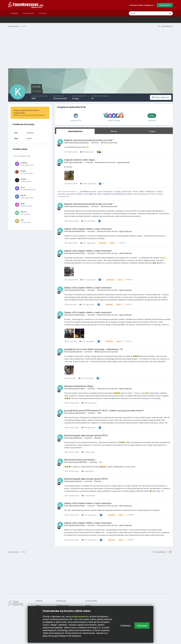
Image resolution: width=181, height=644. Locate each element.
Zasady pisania (62, 606)
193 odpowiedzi (89, 428)
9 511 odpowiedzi (86, 378)
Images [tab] (152, 131)
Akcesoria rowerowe (109, 143)
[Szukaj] (138, 13)
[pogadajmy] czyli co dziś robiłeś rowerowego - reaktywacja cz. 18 (93, 349)
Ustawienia (126, 626)
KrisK (66, 143)
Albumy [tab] (114, 131)
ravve (23, 187)
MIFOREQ (83, 462)
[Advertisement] (90, 49)
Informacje (43, 13)
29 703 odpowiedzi (88, 184)
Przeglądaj (14, 13)
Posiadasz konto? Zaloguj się (142, 5)
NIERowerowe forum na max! (106, 352)
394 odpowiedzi (87, 152)
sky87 (23, 204)
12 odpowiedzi (88, 452)
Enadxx (23, 171)
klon (81, 162)
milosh (82, 389)
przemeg (24, 163)
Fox (101, 462)
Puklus (82, 231)
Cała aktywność (28, 13)
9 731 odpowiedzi (88, 243)
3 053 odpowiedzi (89, 403)
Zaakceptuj (142, 626)
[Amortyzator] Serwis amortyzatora (80, 460)
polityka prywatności (80, 616)
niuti (22, 220)
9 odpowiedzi (88, 471)
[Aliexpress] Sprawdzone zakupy (79, 386)
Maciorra (24, 212)
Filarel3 (23, 195)
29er (99, 413)
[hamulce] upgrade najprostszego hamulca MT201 (86, 435)
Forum (38, 606)
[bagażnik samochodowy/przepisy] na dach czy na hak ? (89, 140)
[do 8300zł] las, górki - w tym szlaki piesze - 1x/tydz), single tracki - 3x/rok (109, 192)
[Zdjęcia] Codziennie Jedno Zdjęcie (80, 160)
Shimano (98, 438)
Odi (81, 352)
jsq (81, 438)
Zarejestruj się (165, 5)
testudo (23, 179)
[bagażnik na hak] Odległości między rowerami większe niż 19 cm (129, 194)
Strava (88, 606)
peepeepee (84, 143)
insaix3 (82, 413)
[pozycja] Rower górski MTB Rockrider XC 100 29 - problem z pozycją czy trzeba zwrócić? (104, 411)
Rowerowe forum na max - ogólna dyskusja (112, 162)
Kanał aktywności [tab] (75, 131)
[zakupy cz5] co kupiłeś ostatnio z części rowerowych (88, 229)
